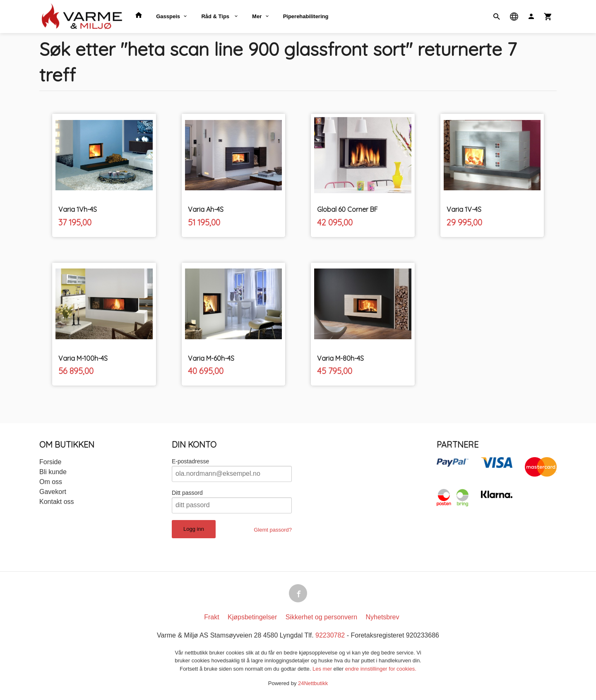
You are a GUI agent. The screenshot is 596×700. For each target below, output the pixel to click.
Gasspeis (168, 16)
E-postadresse (190, 461)
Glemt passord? (273, 530)
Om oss (51, 482)
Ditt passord (187, 493)
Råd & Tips (216, 16)
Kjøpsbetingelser (252, 617)
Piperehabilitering (306, 16)
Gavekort (53, 492)
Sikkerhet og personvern (321, 617)
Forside (50, 462)
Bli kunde (53, 472)
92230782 (330, 635)
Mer (257, 16)
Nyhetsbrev (383, 617)
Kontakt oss (57, 502)
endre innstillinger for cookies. (381, 669)
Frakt (211, 617)
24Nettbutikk (313, 683)
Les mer (323, 669)
